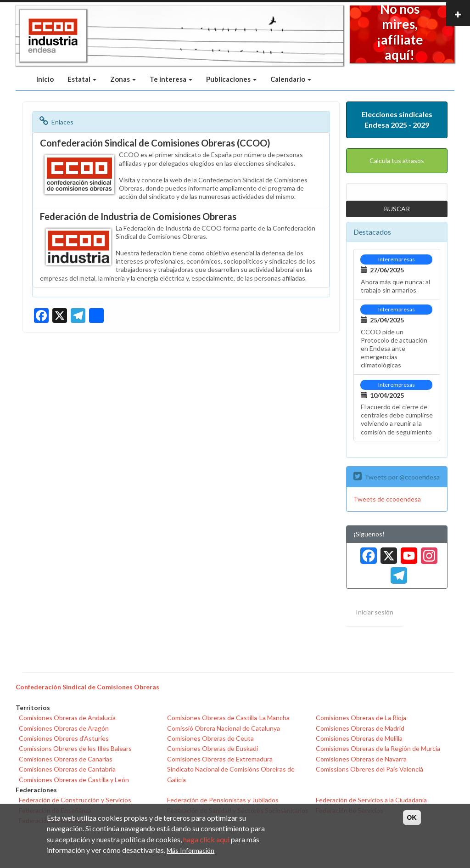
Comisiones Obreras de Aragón (64, 728)
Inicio (45, 79)
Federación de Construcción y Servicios (75, 800)
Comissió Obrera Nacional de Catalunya (224, 728)
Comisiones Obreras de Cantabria (67, 769)
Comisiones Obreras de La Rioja (361, 718)
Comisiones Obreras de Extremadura (220, 759)
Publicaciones (231, 79)
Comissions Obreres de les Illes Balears (75, 748)
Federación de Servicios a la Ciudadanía (371, 800)
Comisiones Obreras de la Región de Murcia (378, 748)
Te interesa (171, 79)
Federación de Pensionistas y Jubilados (223, 800)
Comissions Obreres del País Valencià (369, 769)
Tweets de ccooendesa (387, 499)
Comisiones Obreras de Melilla (359, 738)
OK (412, 817)
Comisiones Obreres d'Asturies (64, 738)
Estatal (82, 79)
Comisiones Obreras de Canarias (66, 759)
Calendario (291, 79)
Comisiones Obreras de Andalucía (67, 718)
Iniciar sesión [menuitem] (375, 612)
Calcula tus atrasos (397, 161)
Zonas (123, 79)
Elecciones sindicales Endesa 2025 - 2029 (397, 119)
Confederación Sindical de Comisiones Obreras (87, 687)
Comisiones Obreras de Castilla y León (74, 780)
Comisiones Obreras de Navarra (361, 759)
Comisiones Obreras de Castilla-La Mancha (228, 718)
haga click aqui (206, 839)
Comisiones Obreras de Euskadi (213, 748)
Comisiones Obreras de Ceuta (210, 738)
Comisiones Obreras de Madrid (360, 728)
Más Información (190, 850)
